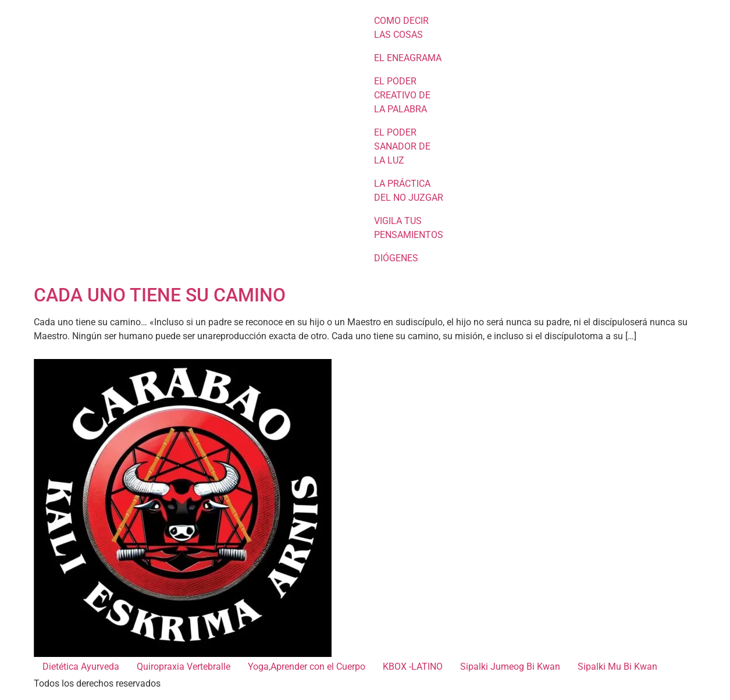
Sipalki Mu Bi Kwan (617, 667)
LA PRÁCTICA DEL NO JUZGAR (409, 191)
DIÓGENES (396, 258)
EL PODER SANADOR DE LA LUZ (402, 146)
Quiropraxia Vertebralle (184, 667)
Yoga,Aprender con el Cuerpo (307, 667)
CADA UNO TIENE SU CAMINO (160, 295)
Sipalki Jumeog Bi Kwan (510, 667)
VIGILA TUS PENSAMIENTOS (409, 228)
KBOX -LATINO (413, 667)
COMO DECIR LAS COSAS (401, 28)
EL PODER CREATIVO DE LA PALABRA (402, 95)
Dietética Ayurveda (81, 667)
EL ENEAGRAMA (408, 58)
